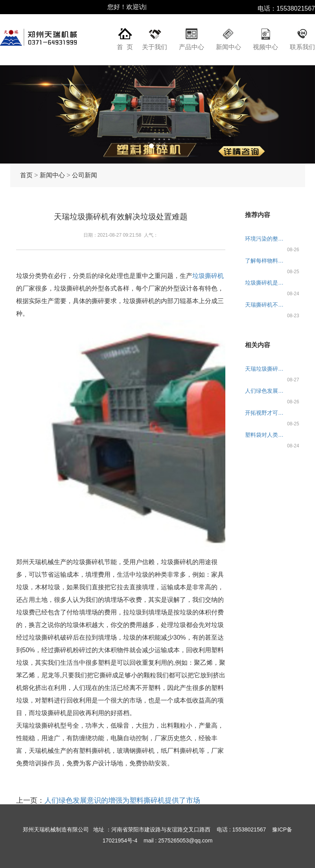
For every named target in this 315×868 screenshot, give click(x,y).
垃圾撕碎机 (208, 276)
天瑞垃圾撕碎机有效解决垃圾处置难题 (267, 369)
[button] (24, 114)
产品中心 (192, 47)
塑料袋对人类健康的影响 (267, 435)
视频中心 (265, 47)
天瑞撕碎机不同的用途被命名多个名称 (267, 305)
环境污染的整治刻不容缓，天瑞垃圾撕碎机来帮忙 (267, 239)
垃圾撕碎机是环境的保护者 (267, 283)
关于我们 (155, 47)
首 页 (125, 47)
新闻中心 (228, 47)
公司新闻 (85, 175)
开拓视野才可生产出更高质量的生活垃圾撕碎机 (267, 413)
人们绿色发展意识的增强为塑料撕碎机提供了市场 (122, 800)
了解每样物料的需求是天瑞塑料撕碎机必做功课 (267, 261)
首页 (26, 175)
